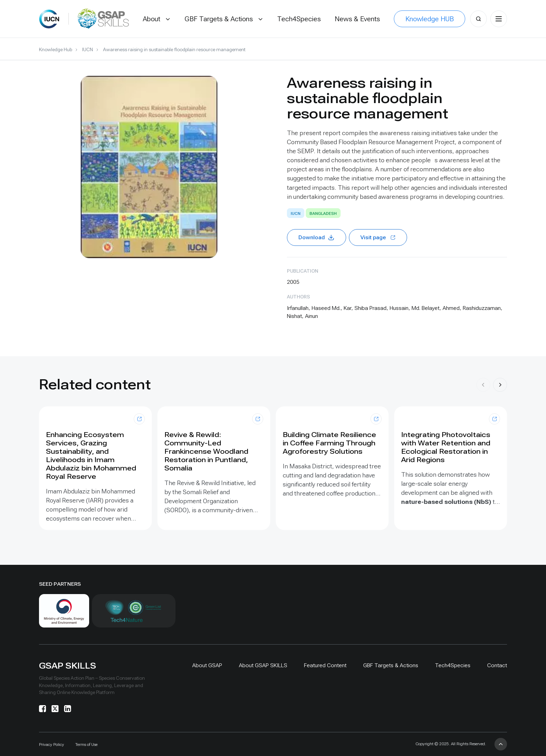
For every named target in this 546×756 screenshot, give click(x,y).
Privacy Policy (52, 745)
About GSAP (207, 665)
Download (317, 237)
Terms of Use (86, 745)
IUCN (88, 49)
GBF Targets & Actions (391, 665)
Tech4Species (453, 665)
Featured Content (325, 665)
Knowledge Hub (56, 49)
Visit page (378, 237)
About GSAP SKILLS (263, 665)
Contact (497, 665)
